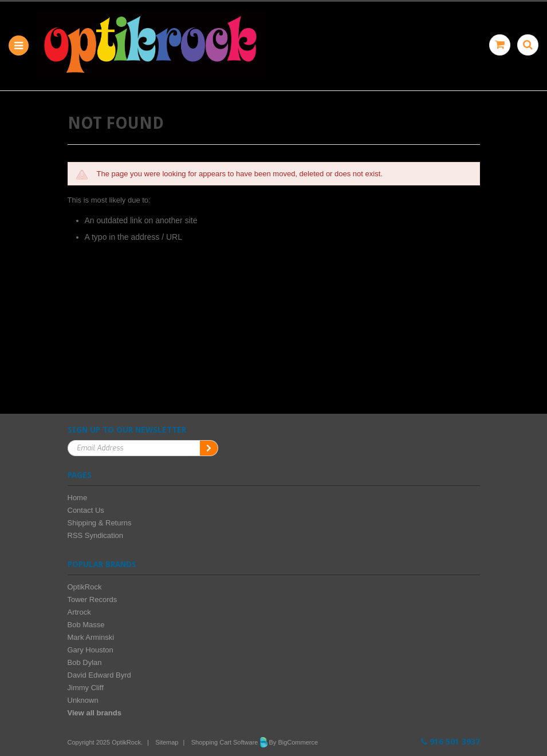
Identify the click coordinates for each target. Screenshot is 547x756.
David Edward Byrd (99, 675)
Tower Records (93, 599)
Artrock (79, 612)
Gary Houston (90, 650)
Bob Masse (86, 625)
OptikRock (85, 587)
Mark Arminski (91, 637)
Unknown (83, 700)
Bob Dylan (85, 662)
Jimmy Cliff (86, 688)
